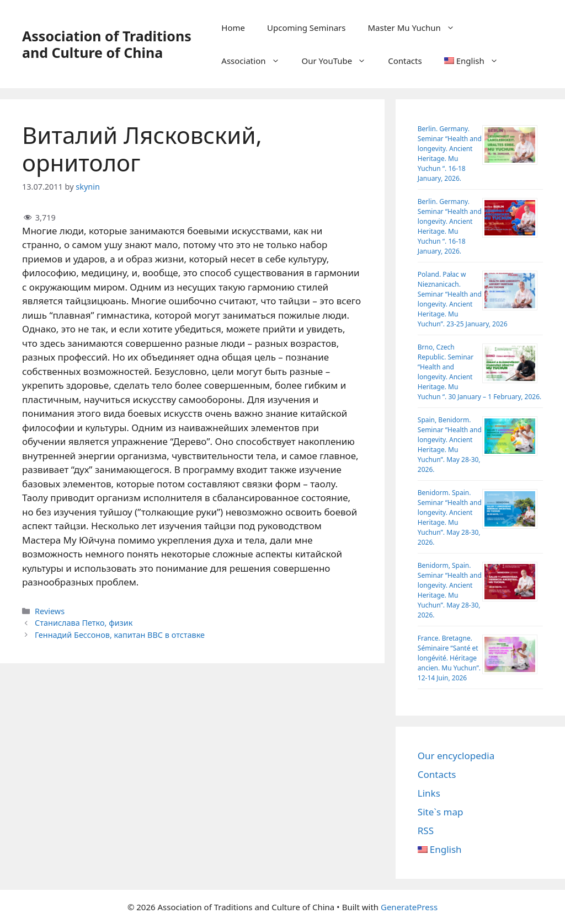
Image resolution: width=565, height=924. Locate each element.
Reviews (50, 611)
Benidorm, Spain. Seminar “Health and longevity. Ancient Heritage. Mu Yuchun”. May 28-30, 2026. (450, 590)
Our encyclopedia (456, 756)
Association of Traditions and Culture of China (107, 44)
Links (429, 793)
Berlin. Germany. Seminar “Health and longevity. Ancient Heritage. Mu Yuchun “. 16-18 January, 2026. (450, 154)
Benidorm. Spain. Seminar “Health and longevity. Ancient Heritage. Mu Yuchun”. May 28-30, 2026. (450, 517)
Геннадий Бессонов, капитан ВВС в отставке (120, 635)
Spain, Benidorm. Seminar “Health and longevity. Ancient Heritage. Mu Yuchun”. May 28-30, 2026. (450, 445)
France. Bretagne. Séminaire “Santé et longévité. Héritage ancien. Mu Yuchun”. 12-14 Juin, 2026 (449, 658)
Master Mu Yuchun (416, 28)
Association (256, 61)
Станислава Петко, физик (84, 623)
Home (233, 28)
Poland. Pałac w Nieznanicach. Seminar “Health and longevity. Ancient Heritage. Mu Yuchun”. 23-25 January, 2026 (463, 299)
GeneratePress (409, 907)
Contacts (405, 61)
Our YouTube (340, 61)
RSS (426, 831)
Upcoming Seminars (306, 28)
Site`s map (441, 812)
